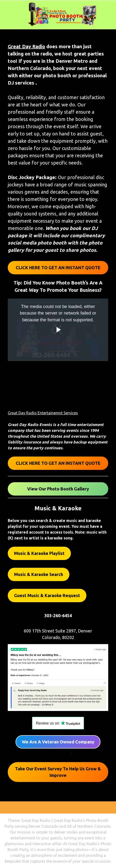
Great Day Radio (26, 46)
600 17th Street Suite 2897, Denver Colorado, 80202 (58, 634)
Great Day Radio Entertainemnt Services (43, 413)
